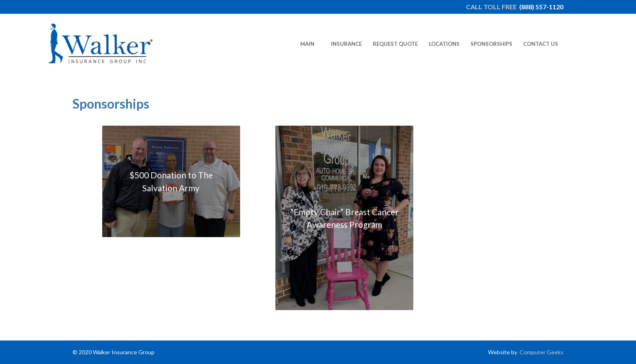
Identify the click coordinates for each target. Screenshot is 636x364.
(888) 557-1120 (541, 7)
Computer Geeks (541, 352)
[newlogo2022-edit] (101, 44)
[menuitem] (307, 44)
